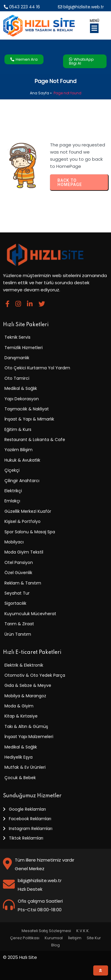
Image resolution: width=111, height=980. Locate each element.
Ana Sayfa (40, 93)
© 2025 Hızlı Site (20, 957)
